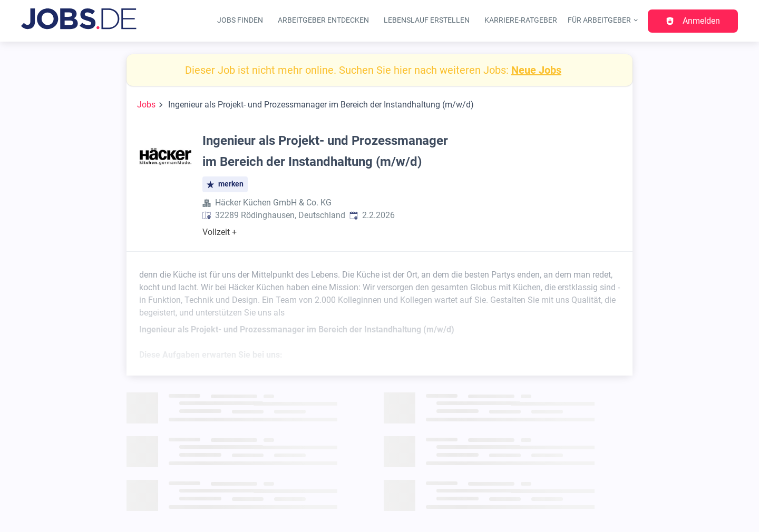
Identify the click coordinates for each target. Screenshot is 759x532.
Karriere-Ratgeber (521, 20)
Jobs (146, 105)
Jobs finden (240, 20)
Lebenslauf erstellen (427, 20)
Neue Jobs (536, 70)
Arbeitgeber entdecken (323, 20)
